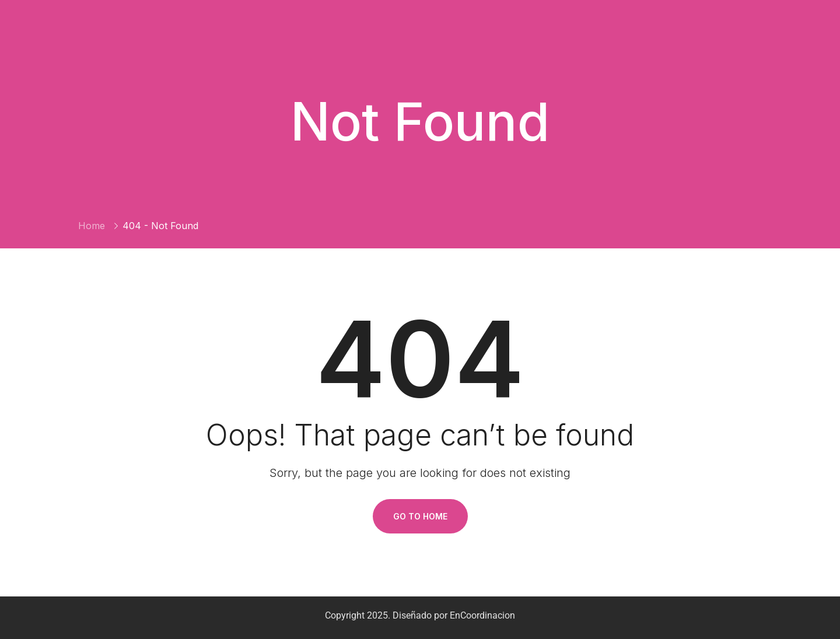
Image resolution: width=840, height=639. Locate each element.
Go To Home (420, 516)
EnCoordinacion (482, 615)
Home (92, 226)
